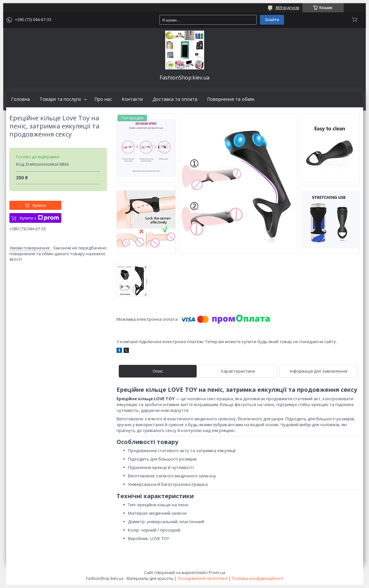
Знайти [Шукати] (272, 20)
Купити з (39, 218)
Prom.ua (217, 572)
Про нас (103, 99)
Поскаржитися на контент (203, 578)
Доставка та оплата (175, 99)
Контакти (132, 99)
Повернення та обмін (231, 99)
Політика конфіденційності (258, 578)
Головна (20, 99)
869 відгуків (287, 7)
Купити (39, 205)
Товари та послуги (60, 99)
